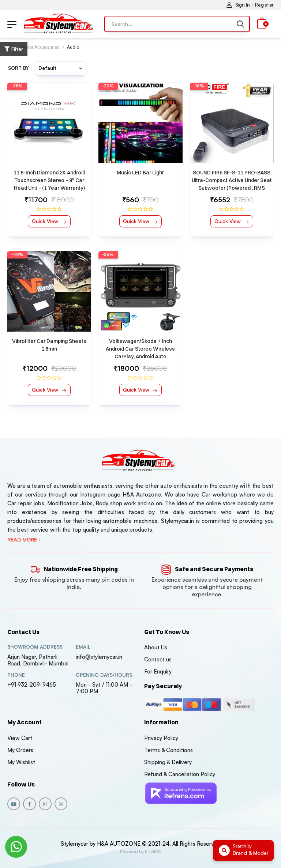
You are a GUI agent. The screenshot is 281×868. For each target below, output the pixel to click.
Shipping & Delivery (168, 762)
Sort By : (20, 68)
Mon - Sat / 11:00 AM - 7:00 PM (104, 688)
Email (83, 647)
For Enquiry (158, 671)
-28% (108, 254)
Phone (16, 675)
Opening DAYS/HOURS (104, 675)
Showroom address (35, 647)
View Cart (20, 738)
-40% (17, 254)
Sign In (238, 5)
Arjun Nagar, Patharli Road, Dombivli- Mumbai (38, 660)
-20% (108, 86)
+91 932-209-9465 (32, 685)
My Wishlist (21, 762)
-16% (199, 86)
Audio (73, 47)
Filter (14, 49)
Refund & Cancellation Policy (180, 774)
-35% (17, 86)
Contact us (158, 659)
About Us (156, 647)
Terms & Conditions (168, 750)
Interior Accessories (39, 47)
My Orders (20, 750)
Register (264, 5)
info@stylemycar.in (99, 657)
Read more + (25, 540)
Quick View (46, 221)
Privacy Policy (161, 738)
